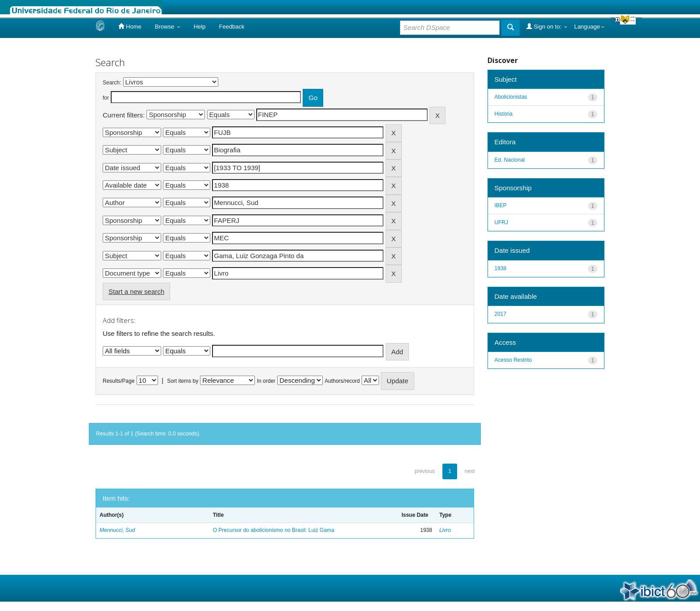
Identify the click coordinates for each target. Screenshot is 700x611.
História (504, 114)
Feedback (231, 27)
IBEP (501, 205)
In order (266, 381)
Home (130, 26)
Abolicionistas (511, 97)
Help (200, 27)
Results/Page (119, 381)
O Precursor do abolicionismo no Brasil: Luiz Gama (274, 530)
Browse (168, 27)
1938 (501, 268)
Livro (445, 530)
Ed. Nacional (510, 160)
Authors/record (342, 381)
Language (589, 27)
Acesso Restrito (513, 360)
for (106, 98)
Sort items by (183, 381)
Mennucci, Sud (117, 530)
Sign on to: (547, 26)
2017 (501, 314)
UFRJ (502, 222)
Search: (112, 83)
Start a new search (136, 291)
